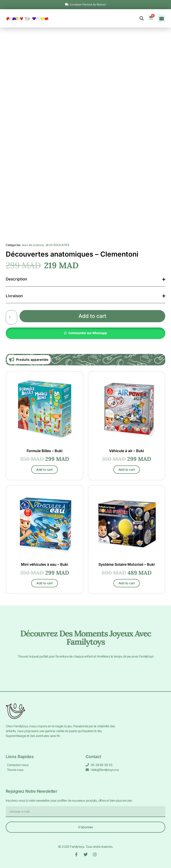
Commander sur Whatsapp (88, 333)
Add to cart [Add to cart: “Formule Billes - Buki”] (45, 469)
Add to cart (92, 316)
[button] (161, 18)
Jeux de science (32, 245)
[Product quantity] (11, 317)
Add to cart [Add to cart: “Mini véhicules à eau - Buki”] (45, 583)
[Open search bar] (142, 18)
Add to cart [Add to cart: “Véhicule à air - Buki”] (127, 469)
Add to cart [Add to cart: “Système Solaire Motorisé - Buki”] (127, 583)
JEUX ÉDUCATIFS (57, 245)
